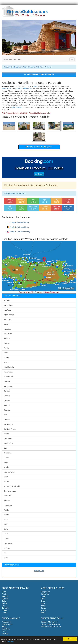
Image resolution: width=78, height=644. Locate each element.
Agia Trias (7, 310)
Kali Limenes (8, 386)
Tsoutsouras (8, 543)
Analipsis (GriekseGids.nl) (18, 222)
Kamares (7, 396)
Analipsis (7, 324)
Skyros (43, 608)
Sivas (6, 520)
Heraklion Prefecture (36, 67)
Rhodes (5, 594)
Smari (6, 524)
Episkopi (7, 343)
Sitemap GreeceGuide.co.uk (51, 627)
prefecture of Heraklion (24, 89)
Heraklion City (9, 367)
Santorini (5, 596)
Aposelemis (8, 334)
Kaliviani (7, 391)
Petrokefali (8, 496)
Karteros (7, 405)
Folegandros (45, 592)
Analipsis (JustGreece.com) (18, 232)
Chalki (43, 596)
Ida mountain (8, 377)
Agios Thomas (9, 315)
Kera (5, 415)
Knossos (7, 420)
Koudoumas (8, 439)
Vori (5, 553)
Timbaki (7, 539)
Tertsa (6, 534)
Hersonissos (6, 89)
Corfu (4, 601)
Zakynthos (6, 608)
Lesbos (4, 613)
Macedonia (6, 629)
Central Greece (7, 624)
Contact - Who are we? (49, 622)
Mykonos (5, 599)
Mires (6, 477)
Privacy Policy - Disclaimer (50, 624)
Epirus (4, 627)
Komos (6, 434)
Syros (43, 601)
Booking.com (39, 571)
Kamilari (7, 400)
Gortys (6, 353)
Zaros (6, 558)
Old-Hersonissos (10, 491)
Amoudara (7, 320)
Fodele (6, 348)
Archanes (7, 339)
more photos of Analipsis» (39, 147)
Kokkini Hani (8, 424)
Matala (6, 467)
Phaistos (7, 501)
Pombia (6, 515)
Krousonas (8, 453)
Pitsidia (6, 510)
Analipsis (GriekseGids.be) (18, 227)
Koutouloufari (9, 443)
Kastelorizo (45, 594)
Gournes (7, 358)
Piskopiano (8, 505)
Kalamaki (7, 381)
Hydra (43, 613)
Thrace (4, 631)
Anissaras (7, 329)
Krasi (6, 448)
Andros (43, 606)
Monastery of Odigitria (12, 486)
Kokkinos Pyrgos (10, 429)
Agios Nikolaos (17, 107)
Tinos (43, 603)
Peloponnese (6, 622)
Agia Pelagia (8, 305)
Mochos (7, 481)
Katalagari (7, 410)
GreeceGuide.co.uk (12, 59)
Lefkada (5, 610)
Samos (4, 603)
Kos (3, 606)
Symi (43, 599)
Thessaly (5, 634)
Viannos (7, 548)
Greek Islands (16, 67)
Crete (24, 67)
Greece (6, 67)
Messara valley (9, 472)
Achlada (7, 300)
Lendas (6, 458)
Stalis (6, 529)
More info (10, 642)
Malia (6, 462)
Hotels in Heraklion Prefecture (39, 75)
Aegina (43, 610)
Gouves (6, 362)
